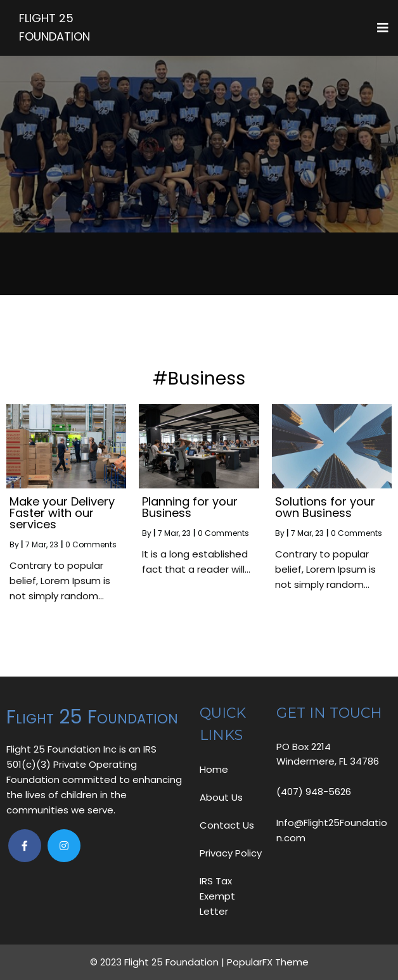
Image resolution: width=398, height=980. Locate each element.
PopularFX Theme (268, 962)
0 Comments (91, 544)
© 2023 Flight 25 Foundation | (158, 962)
